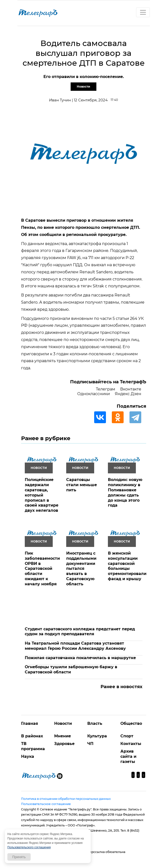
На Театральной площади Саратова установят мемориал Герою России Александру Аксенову (75, 646)
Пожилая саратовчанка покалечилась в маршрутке (80, 658)
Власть (95, 723)
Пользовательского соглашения (29, 847)
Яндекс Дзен (128, 394)
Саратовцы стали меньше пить (82, 485)
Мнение (63, 736)
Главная (30, 723)
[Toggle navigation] (143, 12)
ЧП (90, 744)
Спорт (127, 736)
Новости (83, 86)
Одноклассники (94, 394)
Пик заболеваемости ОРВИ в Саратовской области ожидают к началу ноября (42, 569)
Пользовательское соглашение (46, 804)
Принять (19, 857)
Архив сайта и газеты (128, 756)
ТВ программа (33, 746)
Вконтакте (131, 389)
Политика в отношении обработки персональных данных (66, 799)
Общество (131, 723)
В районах (32, 736)
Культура (97, 736)
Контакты (131, 744)
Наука (28, 756)
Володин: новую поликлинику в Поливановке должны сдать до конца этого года (125, 492)
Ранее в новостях (122, 687)
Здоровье (64, 744)
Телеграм (106, 389)
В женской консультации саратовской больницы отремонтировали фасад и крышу (127, 566)
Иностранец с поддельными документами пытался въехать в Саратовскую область (81, 569)
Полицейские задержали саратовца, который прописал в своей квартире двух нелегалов (42, 495)
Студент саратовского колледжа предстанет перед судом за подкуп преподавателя (80, 632)
